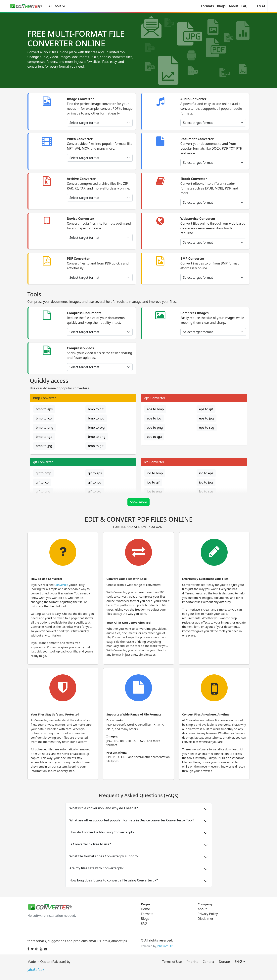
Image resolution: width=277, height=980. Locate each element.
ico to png (154, 491)
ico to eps (206, 473)
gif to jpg (95, 482)
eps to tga (154, 437)
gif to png (43, 491)
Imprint (192, 962)
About (233, 6)
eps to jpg (207, 418)
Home (146, 909)
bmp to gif (96, 409)
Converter (61, 585)
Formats (207, 6)
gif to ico (42, 482)
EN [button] (261, 6)
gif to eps (95, 473)
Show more (138, 502)
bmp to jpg (96, 418)
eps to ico (154, 418)
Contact (208, 962)
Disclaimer (206, 919)
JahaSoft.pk (36, 970)
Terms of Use (172, 962)
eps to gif (206, 409)
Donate (224, 962)
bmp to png (45, 427)
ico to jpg (206, 482)
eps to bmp (155, 409)
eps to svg (207, 427)
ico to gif (153, 482)
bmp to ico (44, 418)
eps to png (155, 427)
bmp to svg (96, 427)
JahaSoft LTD (165, 946)
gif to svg (95, 491)
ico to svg (206, 491)
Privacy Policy (208, 914)
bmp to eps (44, 409)
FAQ (244, 6)
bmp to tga (44, 437)
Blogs (221, 6)
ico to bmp (155, 473)
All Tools (56, 6)
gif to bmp (44, 473)
